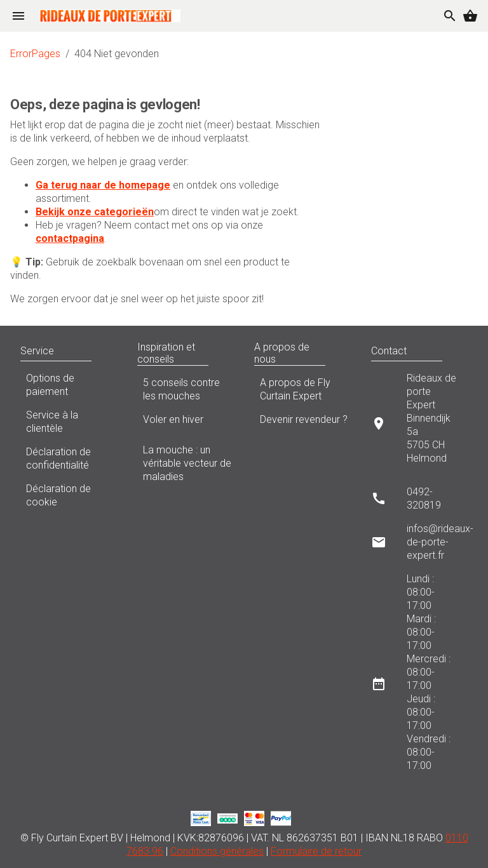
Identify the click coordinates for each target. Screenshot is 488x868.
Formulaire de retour (316, 851)
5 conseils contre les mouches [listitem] (186, 389)
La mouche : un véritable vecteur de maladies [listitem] (186, 463)
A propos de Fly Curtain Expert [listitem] (302, 389)
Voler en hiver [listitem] (186, 423)
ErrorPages (35, 54)
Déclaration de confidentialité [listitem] (69, 458)
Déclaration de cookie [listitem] (69, 495)
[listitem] (419, 423)
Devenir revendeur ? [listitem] (302, 423)
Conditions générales (217, 851)
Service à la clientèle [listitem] (69, 422)
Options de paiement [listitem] (69, 385)
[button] (104, 351)
